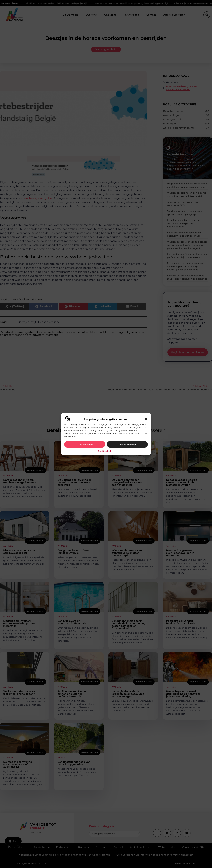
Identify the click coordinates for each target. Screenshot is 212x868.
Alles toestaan (85, 445)
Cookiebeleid (104, 451)
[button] (146, 419)
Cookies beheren (127, 445)
